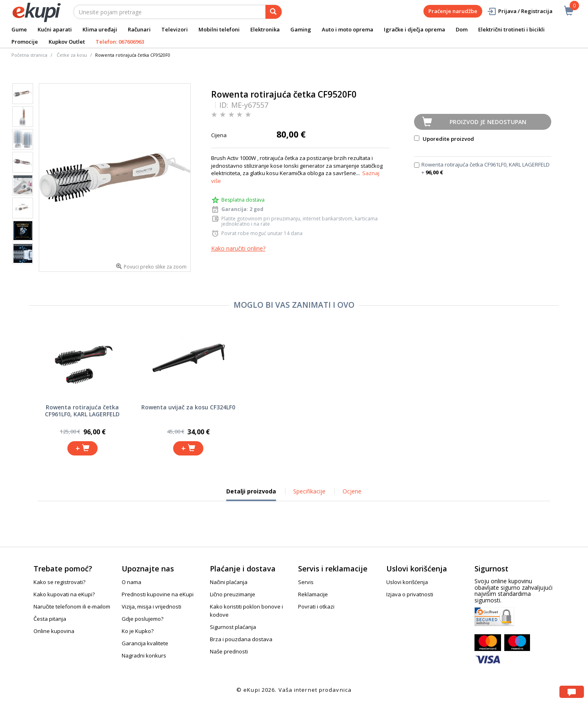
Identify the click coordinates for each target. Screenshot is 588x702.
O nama (131, 582)
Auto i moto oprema (347, 29)
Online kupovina (54, 631)
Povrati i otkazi (316, 606)
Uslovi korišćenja (407, 582)
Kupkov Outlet (67, 42)
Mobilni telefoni (219, 29)
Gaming (301, 29)
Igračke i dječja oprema (414, 29)
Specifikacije (309, 491)
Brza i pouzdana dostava (241, 639)
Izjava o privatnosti (410, 594)
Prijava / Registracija (520, 11)
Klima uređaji (100, 29)
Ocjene (352, 491)
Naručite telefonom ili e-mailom (72, 606)
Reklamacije (313, 594)
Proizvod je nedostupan (488, 122)
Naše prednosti (229, 651)
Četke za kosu (72, 55)
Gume (19, 29)
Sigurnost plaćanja (233, 627)
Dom (462, 29)
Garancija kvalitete (145, 643)
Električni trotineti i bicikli (511, 29)
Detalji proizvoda (251, 494)
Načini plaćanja (229, 582)
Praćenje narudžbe (453, 11)
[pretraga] (274, 12)
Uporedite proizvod (444, 139)
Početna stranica (29, 55)
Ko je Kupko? (138, 631)
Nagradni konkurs (144, 655)
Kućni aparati (55, 29)
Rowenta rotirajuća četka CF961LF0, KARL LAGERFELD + (486, 168)
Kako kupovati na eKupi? (64, 594)
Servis (306, 582)
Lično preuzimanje (233, 594)
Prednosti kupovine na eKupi (158, 594)
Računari (139, 29)
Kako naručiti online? (238, 248)
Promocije (25, 42)
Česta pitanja (50, 619)
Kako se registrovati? (59, 582)
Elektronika (265, 29)
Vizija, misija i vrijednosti (151, 606)
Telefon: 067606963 (120, 42)
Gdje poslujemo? (143, 619)
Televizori (175, 29)
